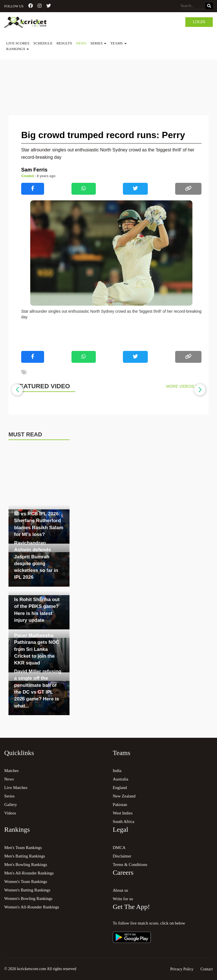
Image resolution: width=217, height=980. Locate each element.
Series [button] (98, 43)
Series (9, 796)
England (120, 788)
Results (64, 43)
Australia (121, 779)
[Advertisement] (108, 75)
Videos (10, 813)
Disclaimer (122, 856)
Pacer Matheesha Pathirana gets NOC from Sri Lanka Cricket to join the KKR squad (37, 649)
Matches (11, 771)
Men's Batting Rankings (25, 856)
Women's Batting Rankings (27, 890)
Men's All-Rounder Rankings (29, 873)
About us (121, 890)
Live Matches (16, 788)
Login (199, 22)
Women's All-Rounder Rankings (32, 907)
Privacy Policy (182, 969)
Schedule (43, 43)
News (81, 43)
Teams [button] (118, 43)
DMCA (119, 848)
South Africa (123, 822)
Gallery (11, 805)
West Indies (123, 813)
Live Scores (18, 43)
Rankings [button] (18, 49)
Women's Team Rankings (26, 882)
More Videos (182, 386)
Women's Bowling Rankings (28, 898)
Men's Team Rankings (23, 848)
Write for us (123, 899)
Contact (207, 969)
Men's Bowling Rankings (26, 865)
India (117, 771)
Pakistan (120, 805)
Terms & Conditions (130, 865)
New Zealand (124, 796)
